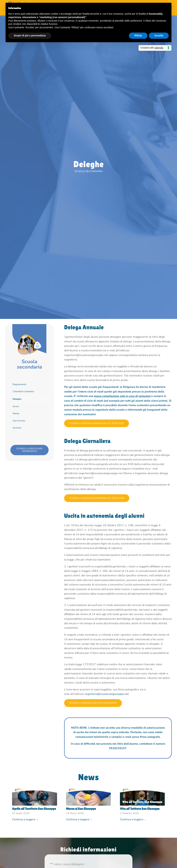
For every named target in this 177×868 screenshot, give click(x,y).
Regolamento (19, 384)
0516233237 (118, 748)
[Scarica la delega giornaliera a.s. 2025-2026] (97, 498)
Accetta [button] (159, 35)
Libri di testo (19, 421)
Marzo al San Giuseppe (81, 809)
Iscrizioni (17, 428)
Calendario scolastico (23, 391)
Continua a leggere (25, 819)
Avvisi (16, 406)
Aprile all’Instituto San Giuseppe (34, 809)
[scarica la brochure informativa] (29, 450)
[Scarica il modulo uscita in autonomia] (93, 703)
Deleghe (17, 399)
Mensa (16, 413)
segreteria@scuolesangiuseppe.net (107, 694)
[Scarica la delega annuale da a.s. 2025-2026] (97, 423)
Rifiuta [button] (138, 35)
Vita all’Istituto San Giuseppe (140, 809)
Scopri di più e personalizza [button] (30, 35)
